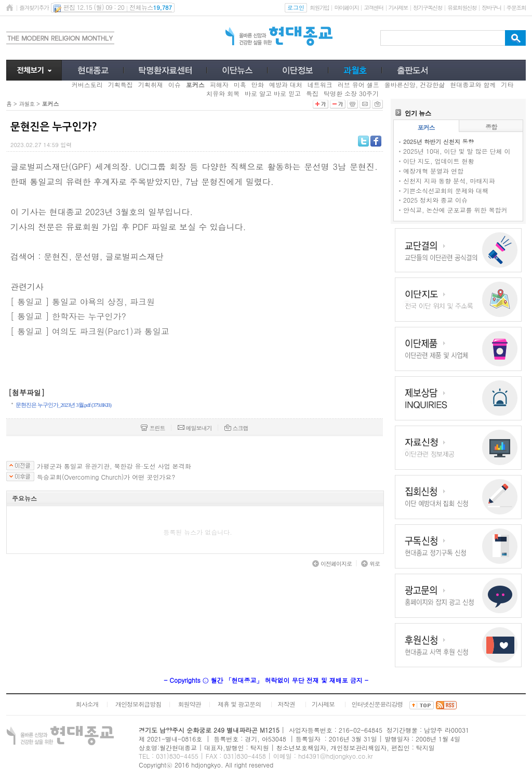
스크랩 (236, 428)
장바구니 (491, 8)
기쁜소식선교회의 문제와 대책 (446, 190)
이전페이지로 (332, 564)
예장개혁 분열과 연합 (433, 171)
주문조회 (516, 8)
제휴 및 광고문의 (239, 704)
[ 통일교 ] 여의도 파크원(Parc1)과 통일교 (90, 331)
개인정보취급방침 (138, 704)
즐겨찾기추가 (34, 8)
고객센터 (373, 8)
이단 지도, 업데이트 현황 (439, 161)
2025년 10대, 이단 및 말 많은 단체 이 (457, 151)
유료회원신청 (462, 8)
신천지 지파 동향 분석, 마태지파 (449, 181)
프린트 (153, 428)
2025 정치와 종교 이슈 (435, 200)
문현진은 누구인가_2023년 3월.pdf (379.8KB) (63, 405)
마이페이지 (346, 8)
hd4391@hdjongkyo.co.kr (336, 756)
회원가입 (319, 8)
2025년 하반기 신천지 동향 (438, 142)
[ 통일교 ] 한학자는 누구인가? (68, 316)
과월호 (26, 104)
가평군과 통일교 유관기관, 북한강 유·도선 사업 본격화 (114, 466)
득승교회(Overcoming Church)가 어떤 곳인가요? (106, 477)
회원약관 (189, 704)
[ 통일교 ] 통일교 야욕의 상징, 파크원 (83, 302)
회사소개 (87, 704)
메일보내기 (195, 428)
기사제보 (398, 8)
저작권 (287, 704)
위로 (370, 564)
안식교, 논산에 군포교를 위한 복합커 (455, 210)
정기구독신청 (428, 8)
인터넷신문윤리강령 (377, 704)
